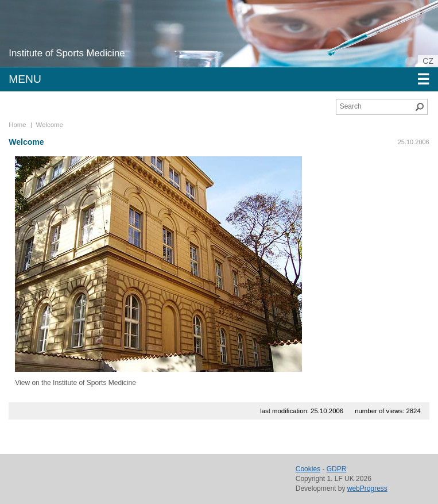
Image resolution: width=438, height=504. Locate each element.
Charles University (94, 40)
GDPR (337, 469)
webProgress (367, 488)
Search (420, 107)
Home (17, 125)
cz (428, 61)
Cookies (308, 469)
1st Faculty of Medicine (74, 29)
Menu (219, 79)
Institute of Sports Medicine (67, 53)
